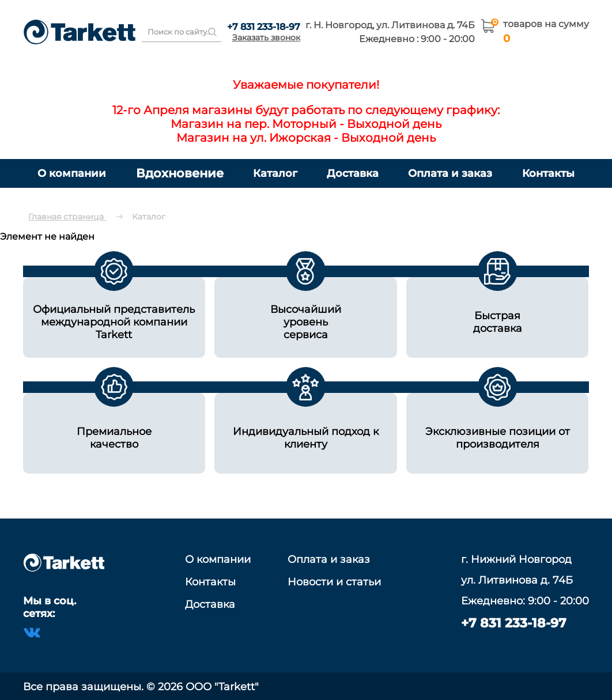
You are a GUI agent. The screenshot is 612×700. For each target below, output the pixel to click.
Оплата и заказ (450, 173)
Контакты (548, 173)
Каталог (275, 173)
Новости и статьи (334, 582)
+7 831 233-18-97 (264, 27)
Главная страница (67, 217)
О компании (72, 173)
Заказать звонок (266, 37)
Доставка (353, 173)
